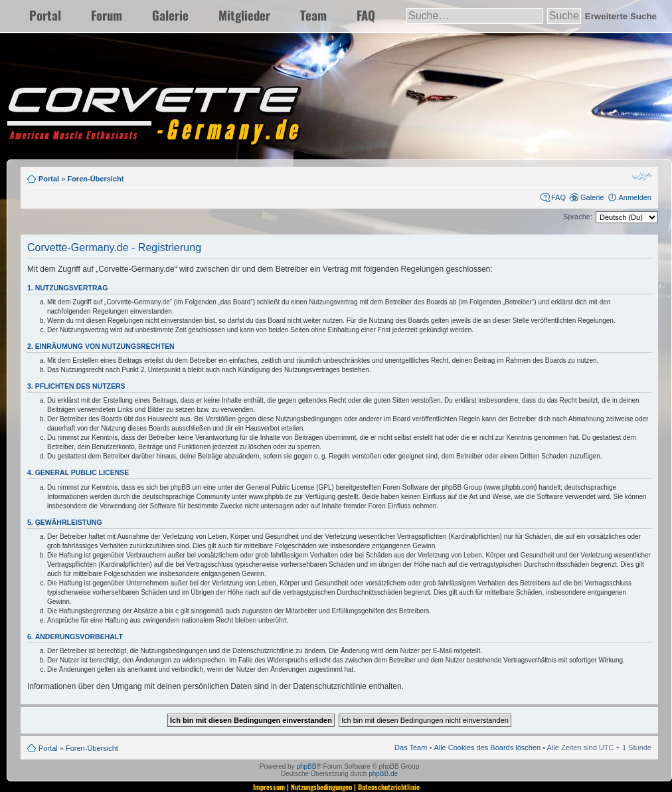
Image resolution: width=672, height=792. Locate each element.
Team (313, 15)
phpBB (306, 766)
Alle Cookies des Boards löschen (487, 747)
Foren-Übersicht (95, 179)
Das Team (411, 747)
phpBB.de (383, 774)
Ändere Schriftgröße (642, 176)
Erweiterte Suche (621, 16)
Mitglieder (244, 15)
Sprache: (578, 217)
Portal (45, 15)
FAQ (366, 15)
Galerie (170, 15)
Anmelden (635, 197)
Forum (107, 15)
